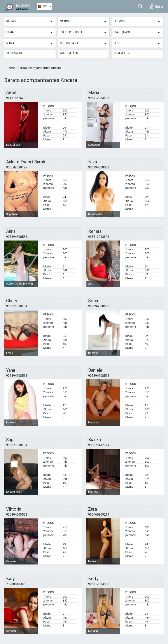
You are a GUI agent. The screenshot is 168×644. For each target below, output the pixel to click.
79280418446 (16, 584)
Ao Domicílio (69, 53)
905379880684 (17, 306)
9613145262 (15, 98)
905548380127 (17, 167)
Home (11, 68)
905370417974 (99, 445)
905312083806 (99, 98)
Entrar (157, 6)
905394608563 (99, 167)
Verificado (14, 53)
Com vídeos (122, 53)
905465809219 (99, 515)
